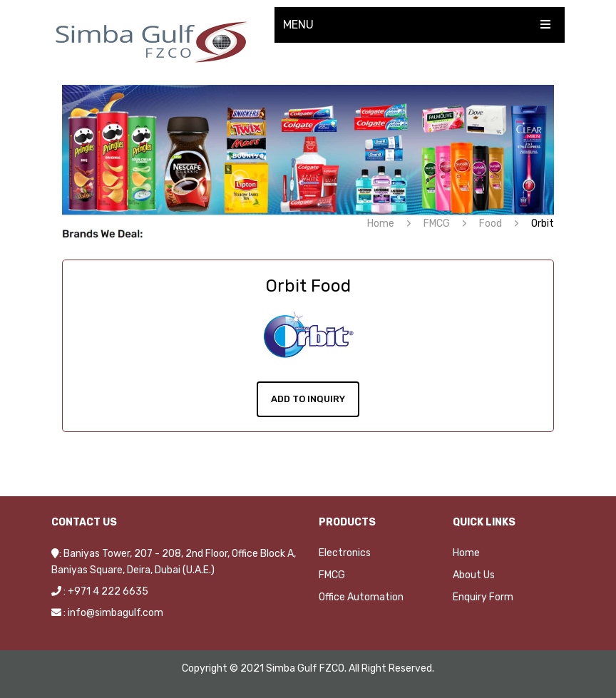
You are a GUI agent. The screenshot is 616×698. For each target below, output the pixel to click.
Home (381, 224)
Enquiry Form (483, 597)
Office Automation (361, 597)
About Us (474, 575)
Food (491, 224)
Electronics (345, 553)
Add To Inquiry (308, 399)
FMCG (437, 224)
